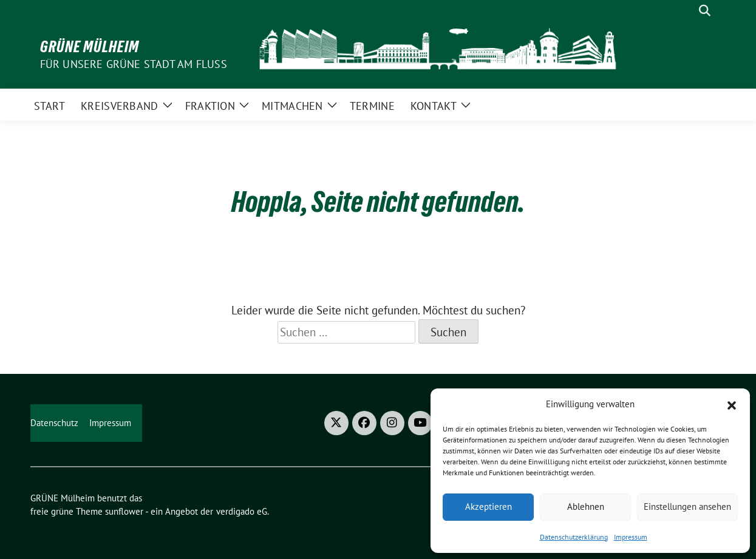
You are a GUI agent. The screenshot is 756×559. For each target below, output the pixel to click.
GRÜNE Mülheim (90, 47)
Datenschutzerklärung (574, 537)
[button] (732, 404)
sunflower (124, 511)
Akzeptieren (489, 506)
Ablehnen (586, 506)
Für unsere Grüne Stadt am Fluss (134, 64)
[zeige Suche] (705, 11)
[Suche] (687, 11)
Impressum (631, 537)
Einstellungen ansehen (687, 506)
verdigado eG (242, 511)
